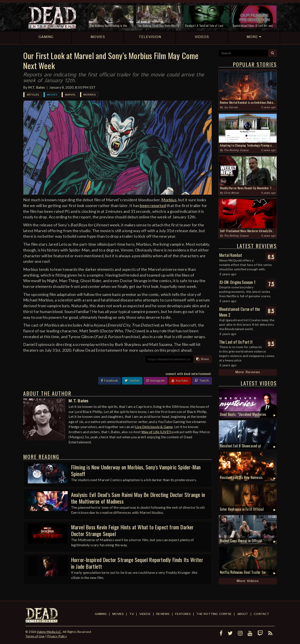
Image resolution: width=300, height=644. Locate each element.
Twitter (132, 381)
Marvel (70, 95)
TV (131, 614)
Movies (52, 95)
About (243, 614)
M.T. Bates (37, 87)
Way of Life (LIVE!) (156, 432)
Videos (145, 614)
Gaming (101, 614)
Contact (261, 614)
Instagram (156, 381)
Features (183, 614)
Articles (33, 95)
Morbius (90, 95)
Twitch (202, 381)
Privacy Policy (57, 636)
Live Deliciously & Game (154, 427)
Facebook (109, 381)
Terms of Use (35, 636)
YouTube (180, 381)
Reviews (163, 614)
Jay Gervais (231, 107)
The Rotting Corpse (236, 150)
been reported (153, 205)
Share (203, 359)
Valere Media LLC (49, 632)
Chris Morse (231, 193)
